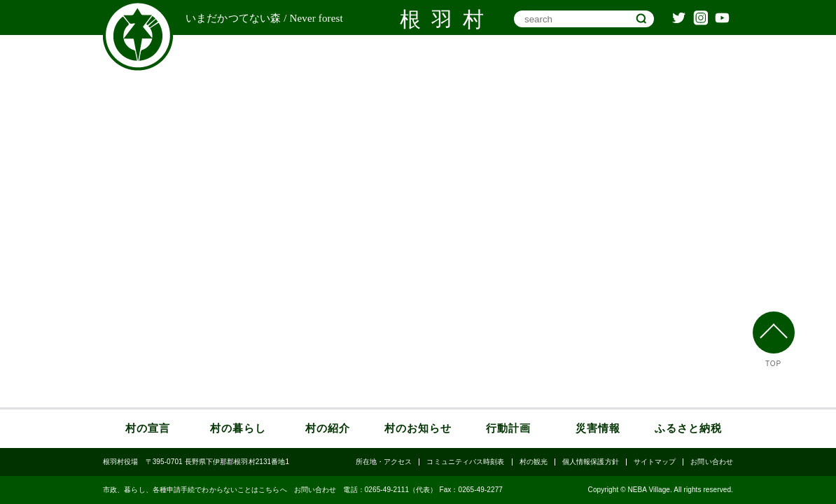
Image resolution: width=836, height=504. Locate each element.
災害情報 (598, 428)
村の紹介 (328, 428)
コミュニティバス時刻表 (465, 462)
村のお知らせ (418, 428)
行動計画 (508, 428)
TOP (773, 364)
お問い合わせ (712, 462)
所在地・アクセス (384, 462)
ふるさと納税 (688, 428)
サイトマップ (655, 462)
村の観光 (534, 462)
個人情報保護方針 (591, 462)
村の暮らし (238, 428)
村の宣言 (148, 428)
